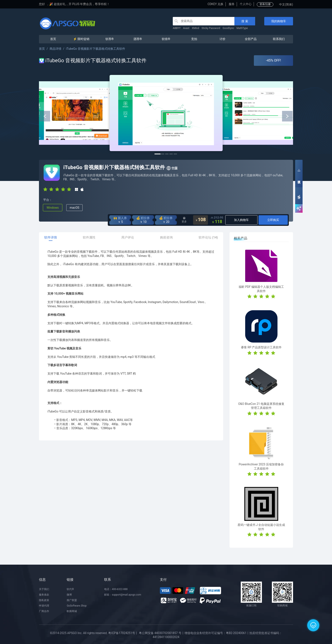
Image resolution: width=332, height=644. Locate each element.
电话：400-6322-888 (116, 589)
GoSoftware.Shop (77, 606)
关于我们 (44, 589)
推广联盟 (72, 600)
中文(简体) (286, 4)
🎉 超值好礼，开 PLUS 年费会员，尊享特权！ (80, 4)
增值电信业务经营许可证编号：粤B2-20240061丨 (217, 633)
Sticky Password (211, 28)
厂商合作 (44, 611)
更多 (184, 220)
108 (201, 220)
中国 (172, 168)
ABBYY (177, 28)
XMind (195, 28)
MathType (242, 28)
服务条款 (44, 595)
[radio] (45, 189)
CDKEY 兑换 (215, 4)
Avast (186, 28)
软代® (70, 589)
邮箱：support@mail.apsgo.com (123, 595)
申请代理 (44, 606)
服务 (232, 4)
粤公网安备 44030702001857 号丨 (162, 633)
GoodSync (228, 28)
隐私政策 (44, 600)
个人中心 (246, 4)
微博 (69, 595)
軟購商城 (72, 611)
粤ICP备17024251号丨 (123, 633)
